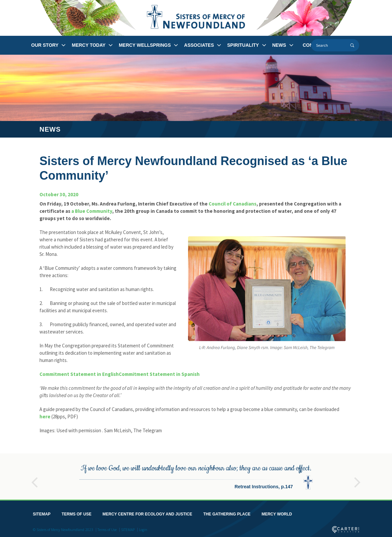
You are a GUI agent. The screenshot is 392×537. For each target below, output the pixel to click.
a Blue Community (92, 211)
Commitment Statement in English (79, 374)
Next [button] (358, 478)
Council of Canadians (232, 204)
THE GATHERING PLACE (227, 513)
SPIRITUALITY (243, 45)
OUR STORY (45, 45)
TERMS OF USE (77, 513)
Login (143, 528)
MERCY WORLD (277, 513)
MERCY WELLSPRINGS (145, 45)
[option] (196, 475)
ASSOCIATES (199, 45)
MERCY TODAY (89, 45)
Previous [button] (34, 478)
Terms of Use (107, 528)
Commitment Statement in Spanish (159, 374)
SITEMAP (42, 513)
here (45, 417)
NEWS (279, 45)
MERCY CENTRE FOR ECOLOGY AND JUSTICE (147, 513)
